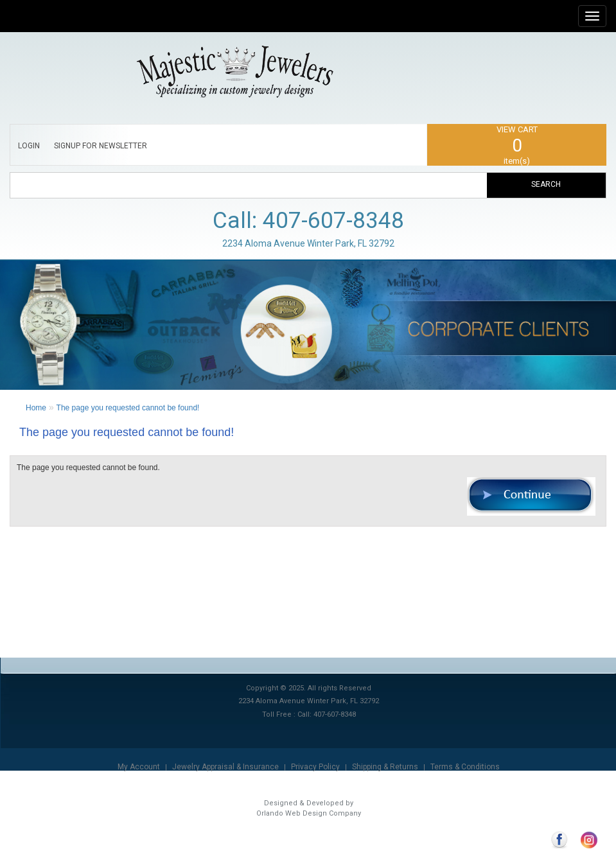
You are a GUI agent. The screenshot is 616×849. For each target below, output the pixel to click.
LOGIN (29, 146)
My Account (139, 767)
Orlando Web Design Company (309, 813)
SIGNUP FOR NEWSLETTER (101, 146)
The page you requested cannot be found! (128, 408)
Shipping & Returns (385, 767)
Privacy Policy (315, 767)
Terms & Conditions (465, 767)
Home (36, 408)
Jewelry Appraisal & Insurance (225, 767)
